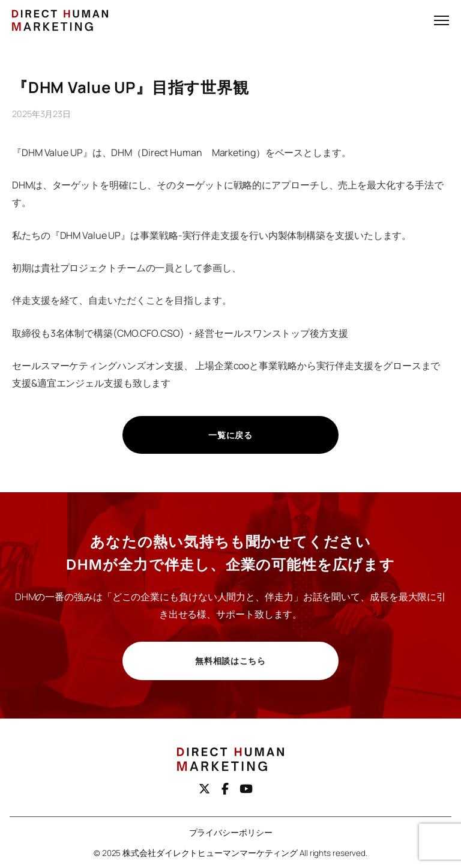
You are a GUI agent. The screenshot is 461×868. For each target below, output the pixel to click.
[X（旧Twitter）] (204, 789)
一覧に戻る (230, 435)
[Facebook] (225, 789)
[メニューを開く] (441, 20)
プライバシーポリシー (231, 833)
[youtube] (246, 789)
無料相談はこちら (230, 661)
